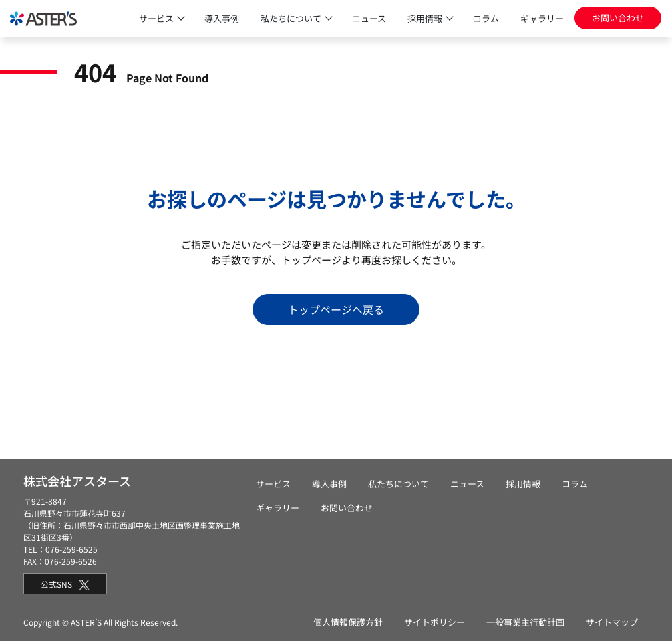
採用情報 (425, 18)
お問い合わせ (618, 18)
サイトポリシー (435, 622)
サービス (156, 18)
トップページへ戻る (336, 309)
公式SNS (65, 584)
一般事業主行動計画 (525, 622)
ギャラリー (542, 18)
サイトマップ (612, 622)
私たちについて (291, 18)
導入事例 (222, 18)
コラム (486, 18)
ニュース (369, 18)
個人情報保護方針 (348, 622)
